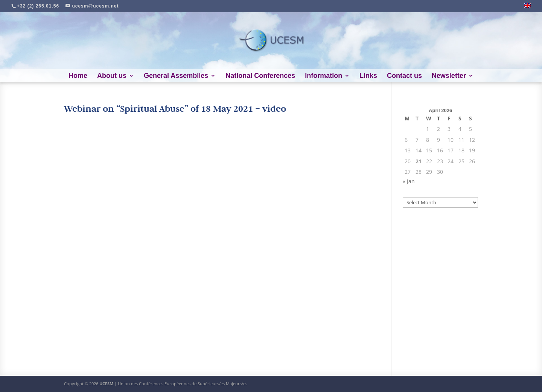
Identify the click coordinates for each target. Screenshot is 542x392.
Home (78, 76)
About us (112, 76)
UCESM (106, 384)
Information (324, 76)
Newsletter (449, 76)
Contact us (404, 76)
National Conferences (260, 76)
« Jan (409, 181)
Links (368, 76)
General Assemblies (176, 76)
